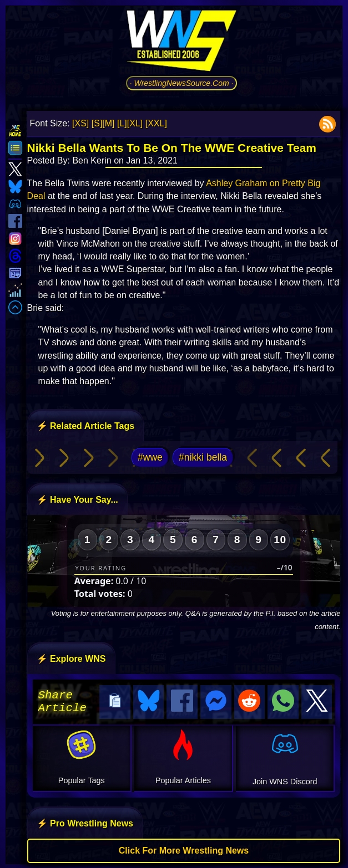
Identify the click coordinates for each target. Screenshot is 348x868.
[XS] (80, 123)
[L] (122, 123)
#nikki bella (203, 457)
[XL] (135, 123)
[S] (97, 123)
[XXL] (156, 123)
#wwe (150, 457)
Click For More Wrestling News (184, 849)
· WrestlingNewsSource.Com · (182, 83)
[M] (108, 123)
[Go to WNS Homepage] (181, 43)
